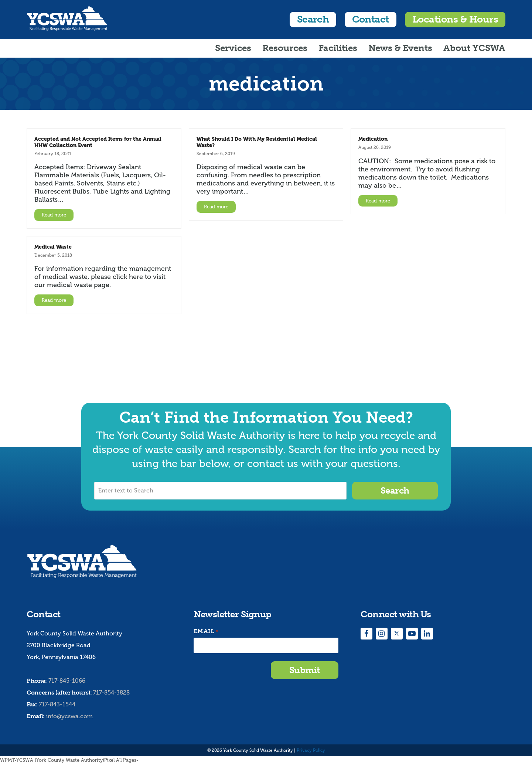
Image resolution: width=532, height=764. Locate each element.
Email (206, 632)
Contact (370, 19)
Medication (373, 139)
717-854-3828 (111, 693)
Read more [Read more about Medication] (378, 201)
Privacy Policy (311, 750)
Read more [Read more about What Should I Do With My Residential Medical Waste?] (216, 207)
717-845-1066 (67, 681)
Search (313, 19)
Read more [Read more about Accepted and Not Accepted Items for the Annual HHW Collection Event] (54, 215)
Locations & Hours (455, 19)
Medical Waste (53, 247)
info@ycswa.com (69, 716)
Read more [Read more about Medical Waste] (54, 300)
